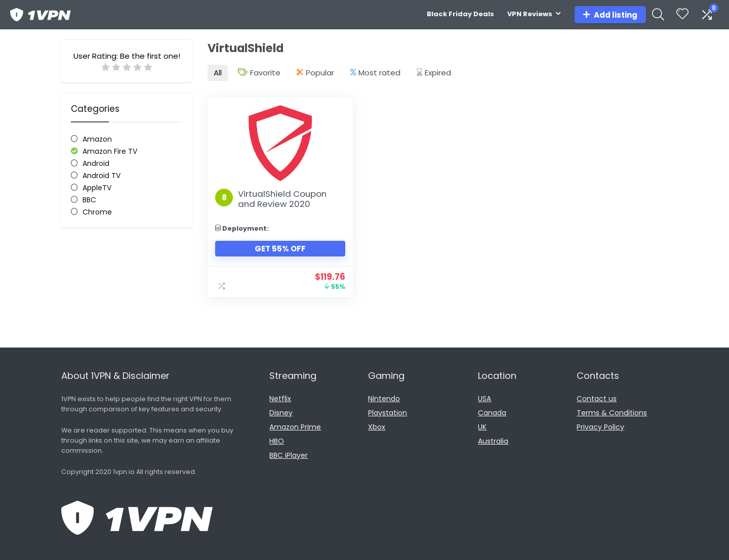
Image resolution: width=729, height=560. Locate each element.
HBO (277, 441)
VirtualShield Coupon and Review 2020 (282, 199)
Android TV (102, 176)
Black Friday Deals (460, 14)
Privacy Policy (600, 427)
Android (96, 163)
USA (484, 399)
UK (482, 427)
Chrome (97, 212)
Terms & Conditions (612, 413)
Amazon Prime (295, 427)
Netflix (280, 399)
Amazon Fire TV (110, 151)
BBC (89, 200)
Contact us (597, 399)
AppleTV (97, 188)
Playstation (388, 413)
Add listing (610, 15)
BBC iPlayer (289, 455)
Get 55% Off (280, 249)
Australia (493, 441)
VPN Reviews (530, 14)
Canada (492, 413)
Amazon (97, 139)
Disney (281, 413)
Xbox (377, 427)
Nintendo (384, 399)
